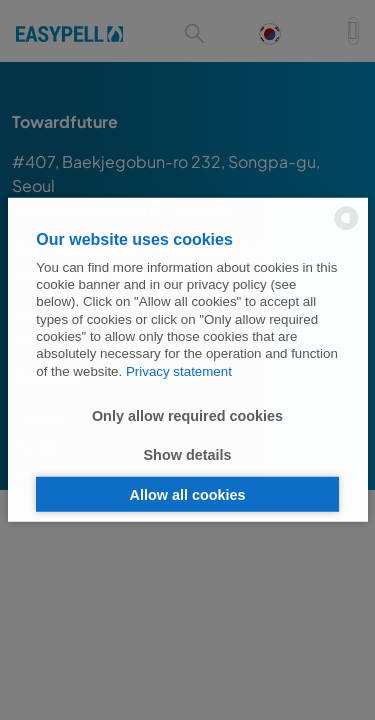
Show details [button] (188, 455)
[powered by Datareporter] (346, 228)
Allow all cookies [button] (188, 494)
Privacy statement (179, 370)
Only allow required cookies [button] (187, 415)
